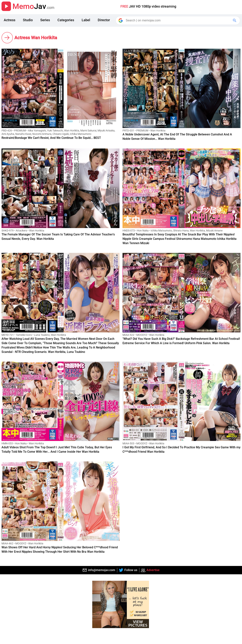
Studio (28, 20)
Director (104, 20)
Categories (66, 20)
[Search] (178, 20)
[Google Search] (235, 20)
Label (86, 20)
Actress (10, 20)
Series (45, 20)
